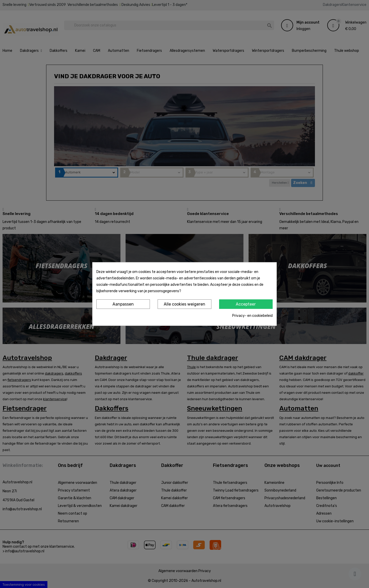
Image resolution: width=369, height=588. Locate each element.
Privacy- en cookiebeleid (252, 316)
